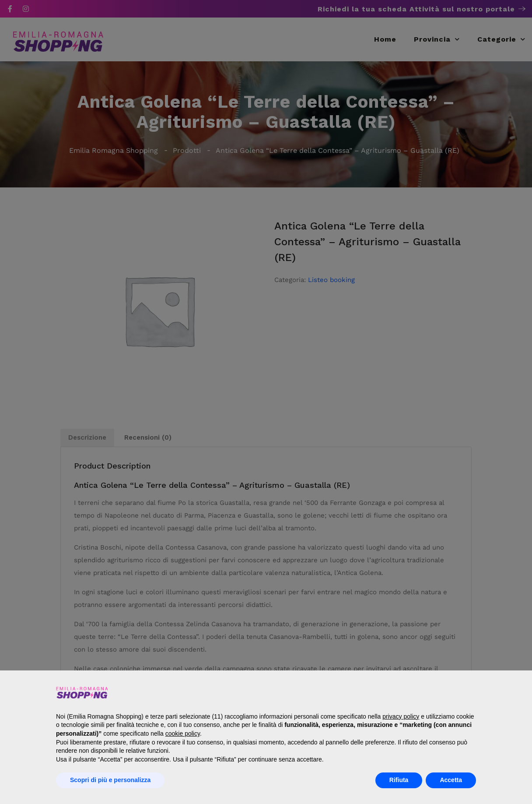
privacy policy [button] (401, 716)
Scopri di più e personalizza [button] (110, 780)
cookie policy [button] (183, 733)
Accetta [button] (451, 780)
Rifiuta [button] (399, 780)
